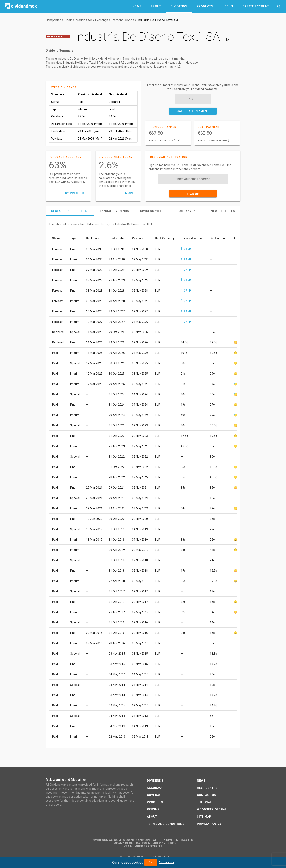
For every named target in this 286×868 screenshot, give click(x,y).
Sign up (186, 249)
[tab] (137, 6)
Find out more (166, 862)
